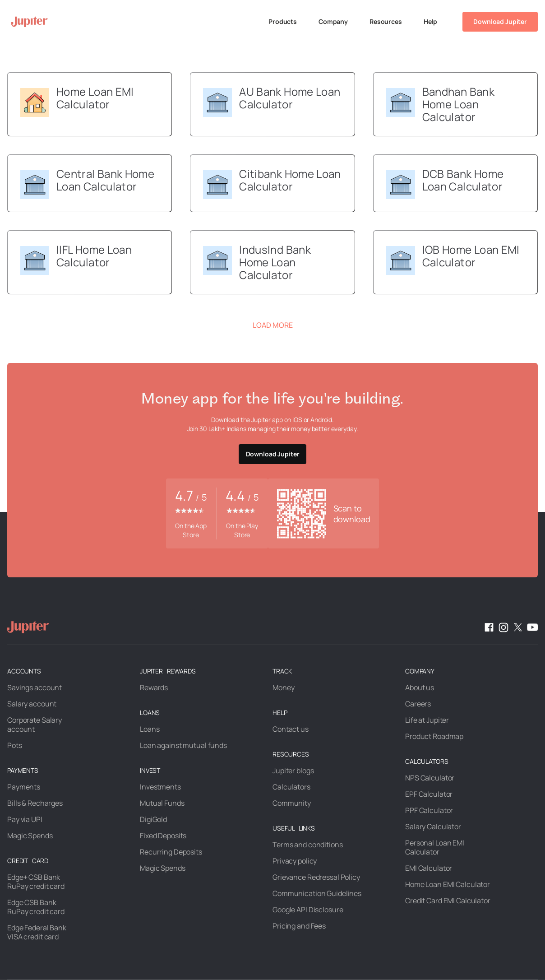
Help (430, 21)
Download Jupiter (500, 21)
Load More (273, 325)
